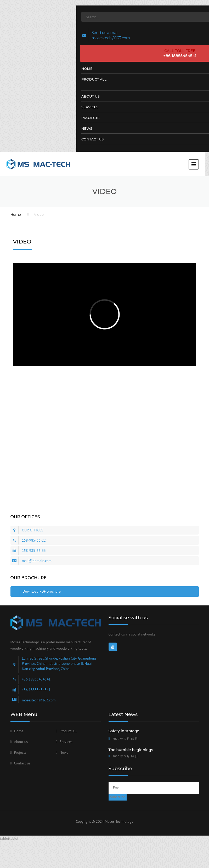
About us (21, 742)
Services (66, 742)
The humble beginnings (131, 750)
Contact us (22, 763)
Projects (20, 752)
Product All (68, 731)
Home (16, 214)
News (64, 752)
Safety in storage (124, 731)
